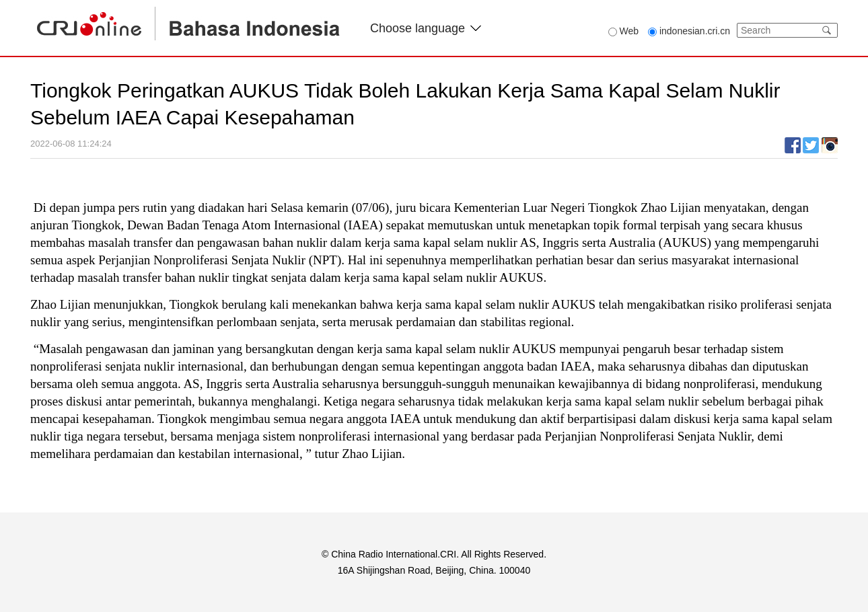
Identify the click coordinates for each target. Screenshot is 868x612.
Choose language (426, 28)
